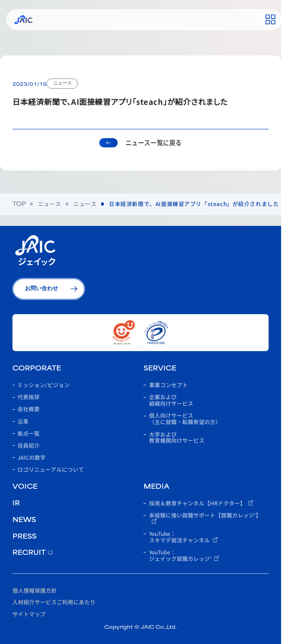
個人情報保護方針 (35, 590)
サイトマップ (29, 614)
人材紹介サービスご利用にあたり (54, 602)
